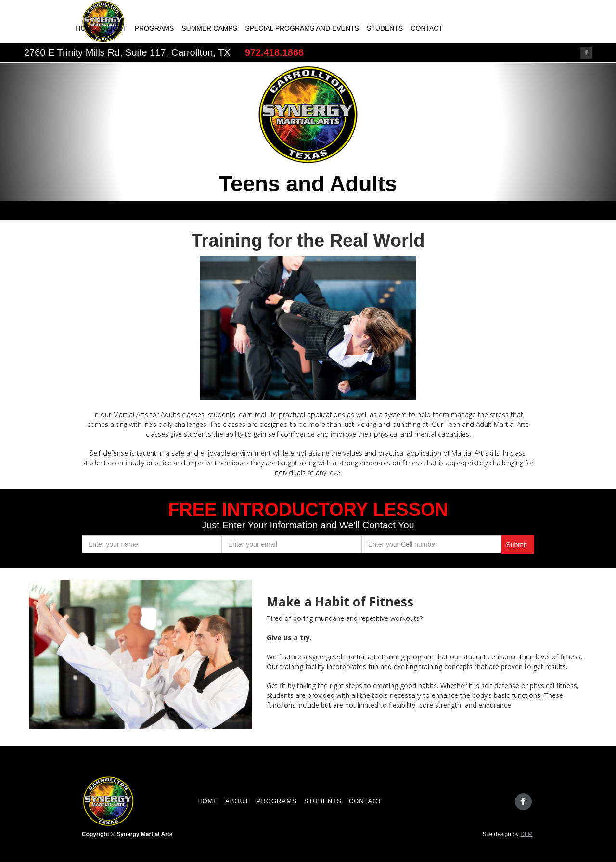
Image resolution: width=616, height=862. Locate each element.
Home (86, 28)
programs (277, 801)
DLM (526, 834)
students (323, 801)
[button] (515, 328)
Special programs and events (302, 28)
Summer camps (209, 28)
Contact (427, 28)
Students (385, 28)
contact (366, 801)
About (115, 28)
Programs (154, 28)
